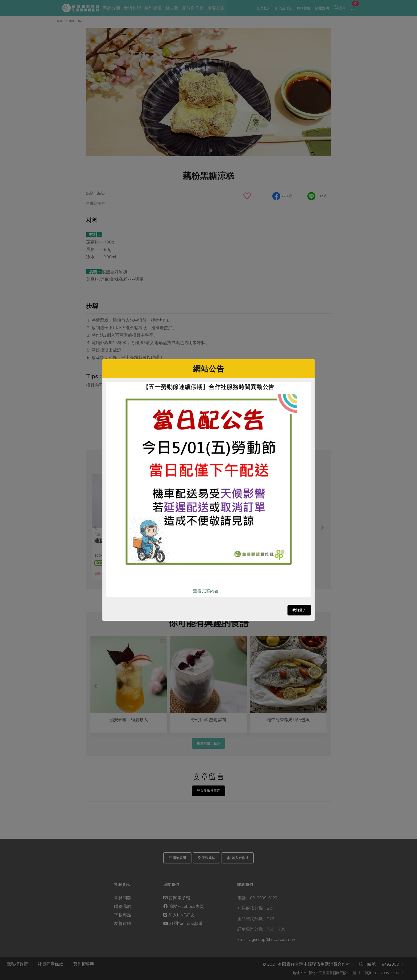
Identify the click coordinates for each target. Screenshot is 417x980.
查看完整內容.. (207, 591)
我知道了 (299, 610)
